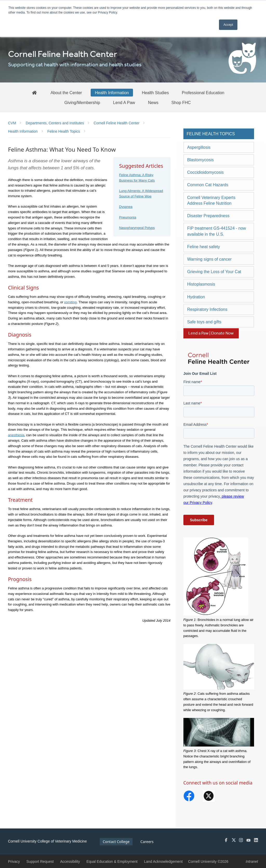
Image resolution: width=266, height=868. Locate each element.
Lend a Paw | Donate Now (211, 333)
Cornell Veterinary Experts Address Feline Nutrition (211, 200)
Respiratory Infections (207, 309)
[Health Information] (112, 93)
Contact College (116, 842)
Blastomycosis (200, 160)
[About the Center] (66, 93)
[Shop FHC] (181, 102)
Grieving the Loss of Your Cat (214, 272)
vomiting (70, 302)
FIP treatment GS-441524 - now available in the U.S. (216, 231)
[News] (153, 102)
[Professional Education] (203, 93)
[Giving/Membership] (82, 102)
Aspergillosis (199, 147)
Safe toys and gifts (204, 322)
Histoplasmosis (201, 284)
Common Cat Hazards (208, 185)
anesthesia (16, 435)
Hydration (196, 297)
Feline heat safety (203, 247)
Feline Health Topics (211, 134)
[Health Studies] (155, 93)
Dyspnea (126, 207)
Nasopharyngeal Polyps (137, 228)
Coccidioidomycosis (205, 172)
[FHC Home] (34, 92)
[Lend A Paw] (124, 102)
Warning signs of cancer (209, 259)
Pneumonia (128, 217)
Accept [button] (228, 25)
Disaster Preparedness (208, 216)
